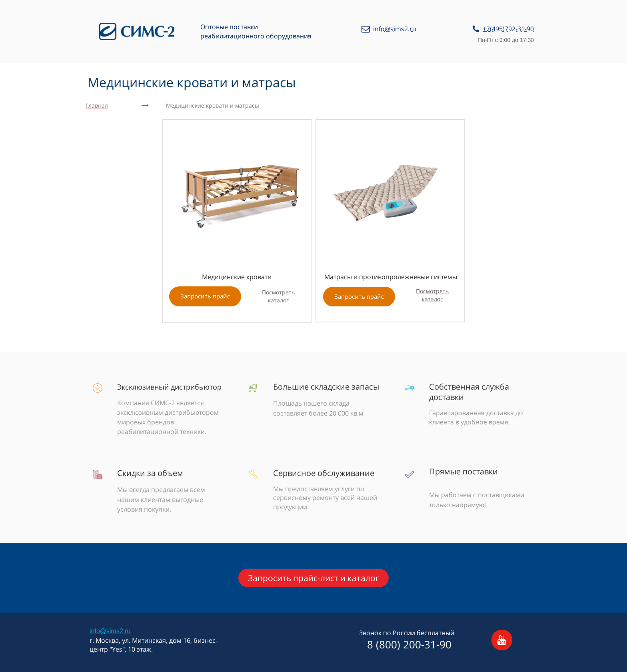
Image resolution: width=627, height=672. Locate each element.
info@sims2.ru (110, 631)
